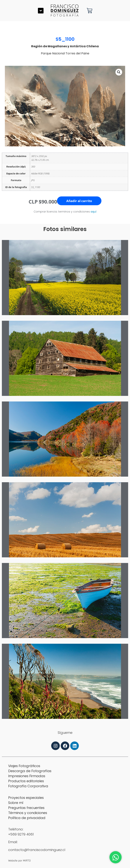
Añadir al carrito (79, 201)
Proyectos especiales (26, 798)
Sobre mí (16, 803)
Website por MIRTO (19, 861)
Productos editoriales (26, 781)
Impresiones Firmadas (27, 776)
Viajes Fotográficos (24, 766)
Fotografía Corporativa (28, 786)
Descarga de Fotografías (30, 771)
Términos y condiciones (28, 813)
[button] (41, 11)
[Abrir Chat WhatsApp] (116, 857)
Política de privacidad (27, 818)
